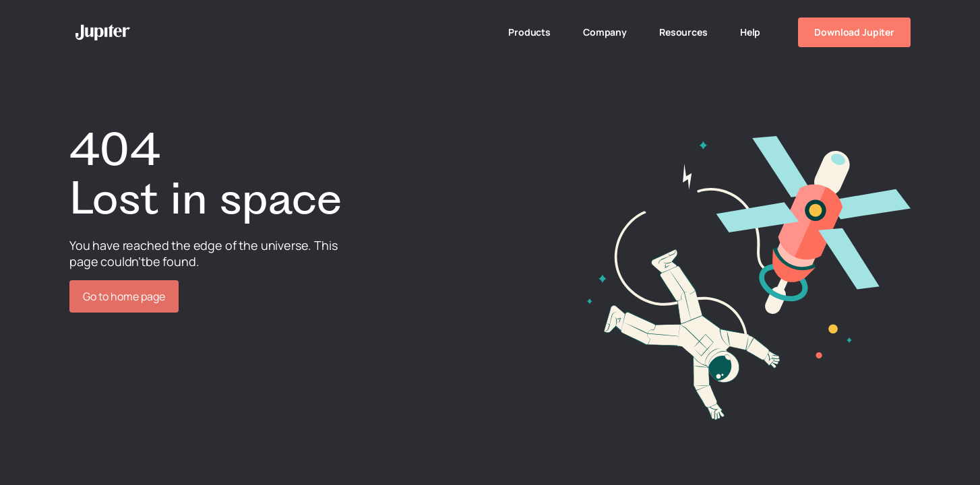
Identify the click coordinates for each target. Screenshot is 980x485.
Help (750, 32)
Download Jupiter (854, 32)
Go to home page (124, 296)
